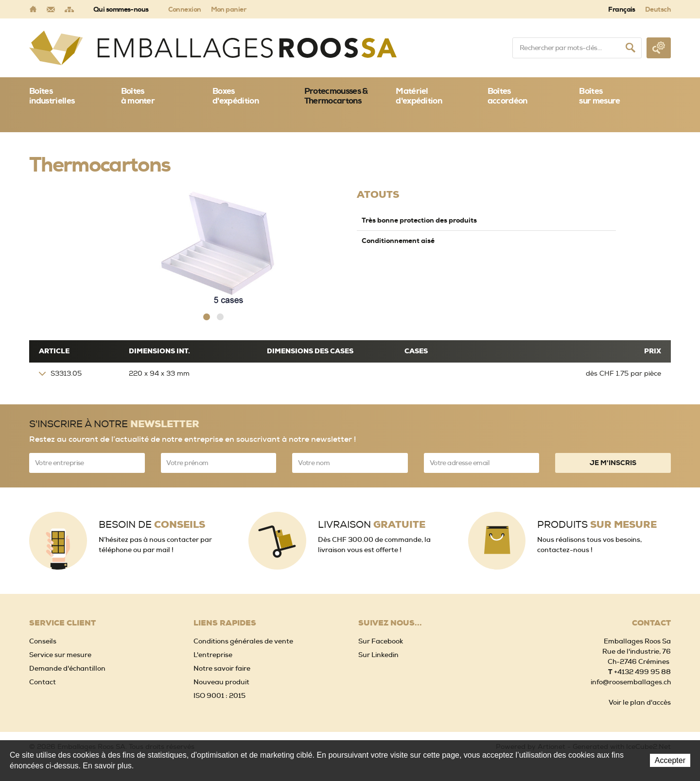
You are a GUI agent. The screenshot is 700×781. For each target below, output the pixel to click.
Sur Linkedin (378, 655)
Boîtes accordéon (507, 96)
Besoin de (152, 525)
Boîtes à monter (138, 96)
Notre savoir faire (222, 668)
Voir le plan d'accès (640, 702)
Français (622, 9)
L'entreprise (213, 655)
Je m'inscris (613, 463)
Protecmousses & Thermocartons (336, 96)
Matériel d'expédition (419, 96)
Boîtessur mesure (599, 96)
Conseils (43, 641)
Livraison (372, 525)
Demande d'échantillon (67, 668)
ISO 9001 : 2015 (219, 695)
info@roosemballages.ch (631, 682)
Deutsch (658, 9)
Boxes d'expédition (236, 96)
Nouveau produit (221, 682)
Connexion (185, 9)
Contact (43, 682)
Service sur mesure (60, 655)
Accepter (670, 760)
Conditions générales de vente (243, 641)
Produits (597, 525)
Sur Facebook (381, 641)
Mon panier (228, 9)
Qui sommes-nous (121, 9)
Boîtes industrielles (52, 96)
